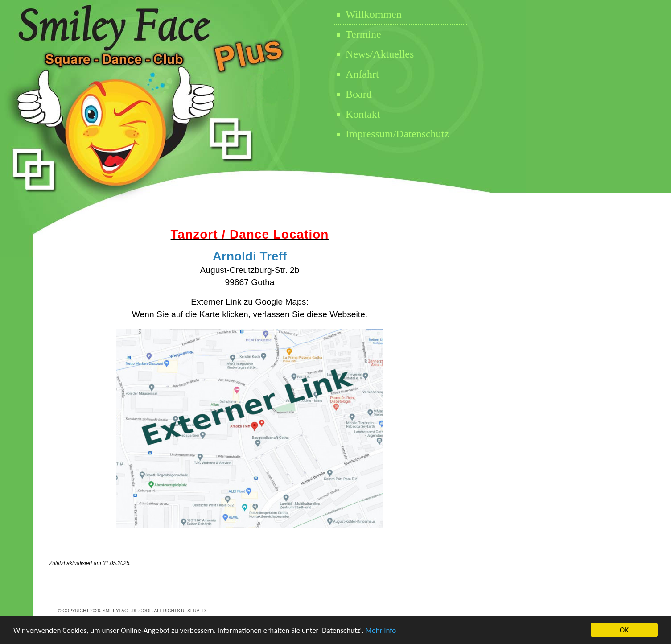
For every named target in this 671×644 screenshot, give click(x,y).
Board (359, 94)
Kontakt (363, 114)
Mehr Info (381, 630)
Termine (363, 34)
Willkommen (374, 14)
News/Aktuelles (380, 54)
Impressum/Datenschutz (397, 134)
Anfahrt (362, 74)
